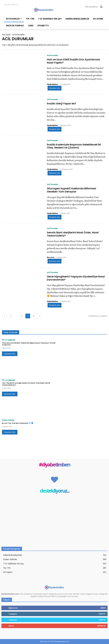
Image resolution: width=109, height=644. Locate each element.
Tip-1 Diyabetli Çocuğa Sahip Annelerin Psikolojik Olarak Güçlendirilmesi (26, 384)
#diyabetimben (54, 465)
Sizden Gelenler (7, 420)
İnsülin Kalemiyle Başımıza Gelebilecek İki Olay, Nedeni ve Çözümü (74, 146)
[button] (95, 7)
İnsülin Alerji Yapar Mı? (61, 103)
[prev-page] (4, 316)
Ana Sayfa (6, 35)
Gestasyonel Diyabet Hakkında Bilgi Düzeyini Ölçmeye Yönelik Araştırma (29, 344)
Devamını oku (54, 88)
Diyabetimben (52, 84)
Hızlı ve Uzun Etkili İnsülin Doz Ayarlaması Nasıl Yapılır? (73, 61)
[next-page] (39, 316)
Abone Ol (102, 626)
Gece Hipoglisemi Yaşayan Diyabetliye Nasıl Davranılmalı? (76, 278)
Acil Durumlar (52, 55)
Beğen (103, 608)
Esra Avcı (51, 257)
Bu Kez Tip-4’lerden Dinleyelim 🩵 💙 (18, 423)
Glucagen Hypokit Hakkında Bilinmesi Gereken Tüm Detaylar (71, 190)
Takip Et (102, 614)
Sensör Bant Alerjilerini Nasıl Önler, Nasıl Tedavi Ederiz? (73, 234)
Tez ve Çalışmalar (8, 340)
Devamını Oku (10, 354)
